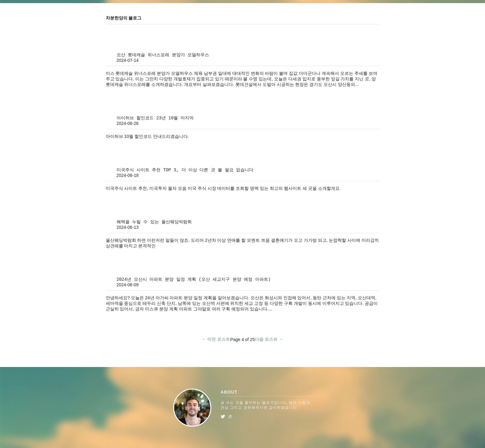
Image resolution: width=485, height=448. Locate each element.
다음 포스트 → (269, 339)
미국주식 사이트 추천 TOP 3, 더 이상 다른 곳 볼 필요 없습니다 (185, 170)
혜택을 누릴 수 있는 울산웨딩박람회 (154, 222)
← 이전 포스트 (216, 339)
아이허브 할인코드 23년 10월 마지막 (155, 118)
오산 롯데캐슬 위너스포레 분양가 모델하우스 (163, 55)
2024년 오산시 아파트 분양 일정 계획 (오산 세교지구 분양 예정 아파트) (194, 279)
